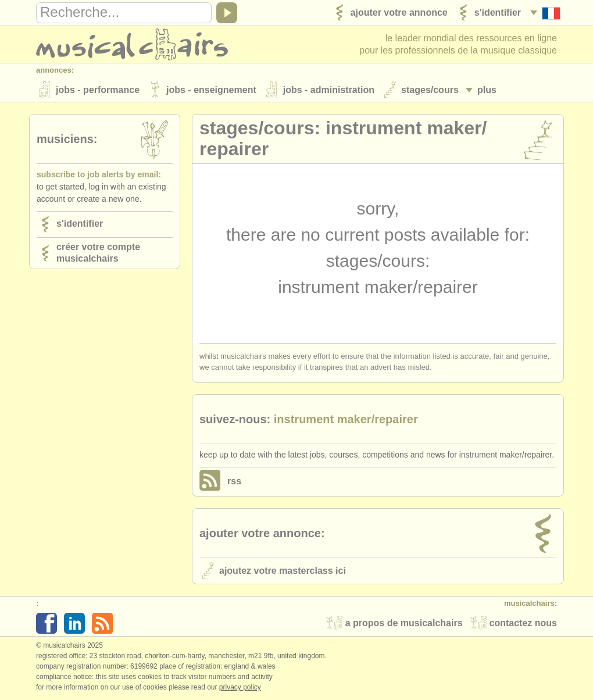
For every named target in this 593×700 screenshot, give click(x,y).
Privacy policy (240, 688)
